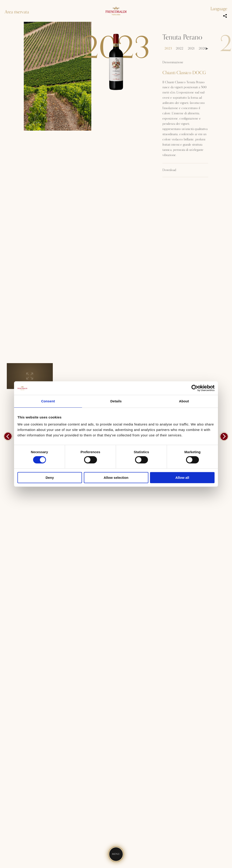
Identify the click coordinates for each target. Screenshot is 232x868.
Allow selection (116, 478)
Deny (50, 478)
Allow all (182, 478)
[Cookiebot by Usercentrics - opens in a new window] (195, 388)
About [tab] (184, 401)
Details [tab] (116, 401)
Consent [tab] (48, 401)
